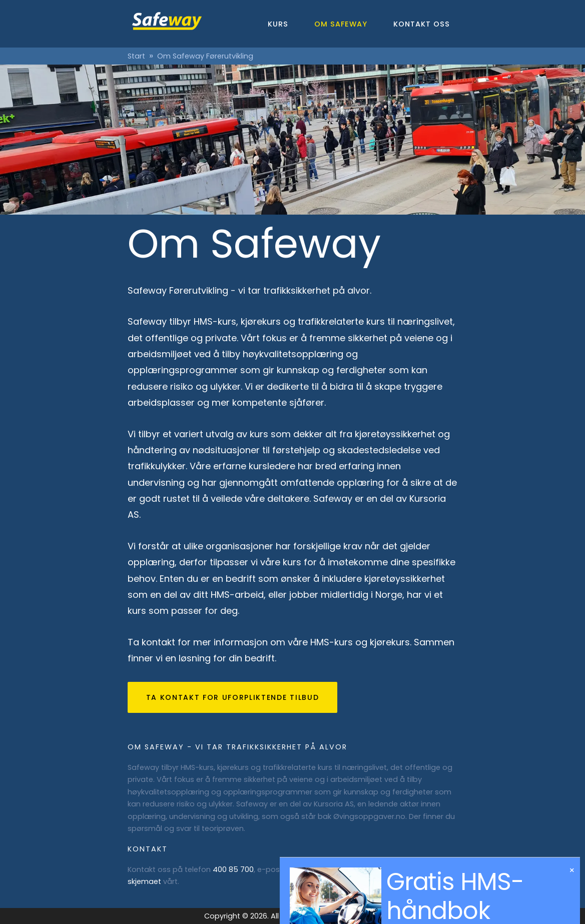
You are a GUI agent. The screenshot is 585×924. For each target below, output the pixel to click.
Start (136, 56)
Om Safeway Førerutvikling (205, 56)
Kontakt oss (422, 24)
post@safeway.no (318, 869)
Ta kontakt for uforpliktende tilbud (233, 697)
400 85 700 (233, 869)
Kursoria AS (334, 804)
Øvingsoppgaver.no (369, 816)
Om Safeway (341, 24)
